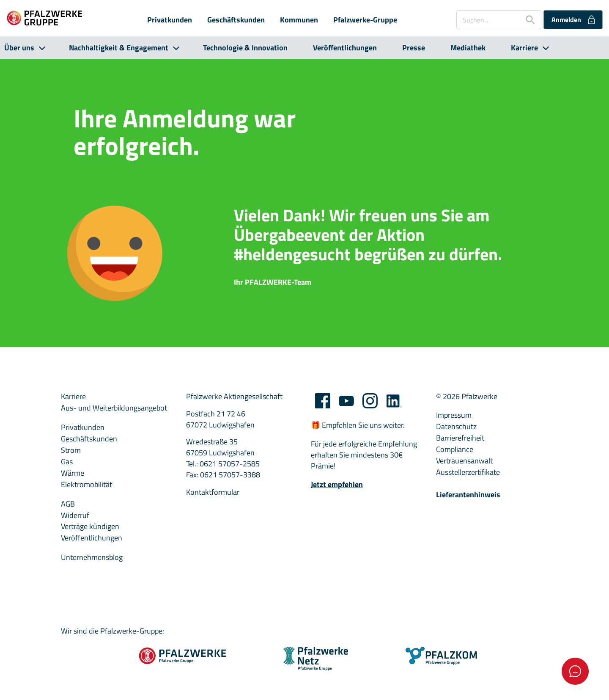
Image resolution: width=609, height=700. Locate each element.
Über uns (19, 48)
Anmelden (574, 20)
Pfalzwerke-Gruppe (365, 20)
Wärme (73, 473)
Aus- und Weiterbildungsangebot (114, 408)
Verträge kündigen (90, 526)
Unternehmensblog (92, 557)
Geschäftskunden (236, 20)
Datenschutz (456, 427)
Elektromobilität (86, 485)
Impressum (454, 415)
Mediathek (468, 48)
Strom (71, 450)
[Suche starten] (527, 19)
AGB (68, 504)
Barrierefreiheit (460, 438)
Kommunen (299, 20)
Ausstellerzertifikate (468, 472)
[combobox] (499, 20)
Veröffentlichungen (345, 48)
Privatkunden (170, 20)
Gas (67, 462)
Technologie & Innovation (245, 48)
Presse (414, 48)
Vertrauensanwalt (464, 461)
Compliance (455, 449)
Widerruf (75, 515)
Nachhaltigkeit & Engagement (119, 48)
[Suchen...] (488, 20)
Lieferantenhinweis (468, 495)
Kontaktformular (213, 492)
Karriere (524, 48)
